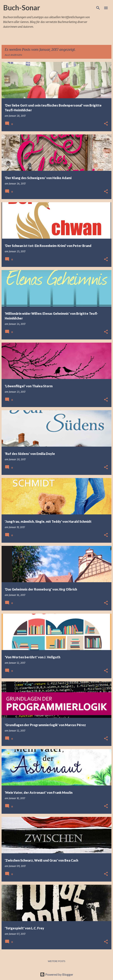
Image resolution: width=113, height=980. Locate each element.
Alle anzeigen (13, 55)
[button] (106, 124)
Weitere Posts (56, 961)
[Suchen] (98, 8)
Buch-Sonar (22, 8)
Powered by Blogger (57, 974)
